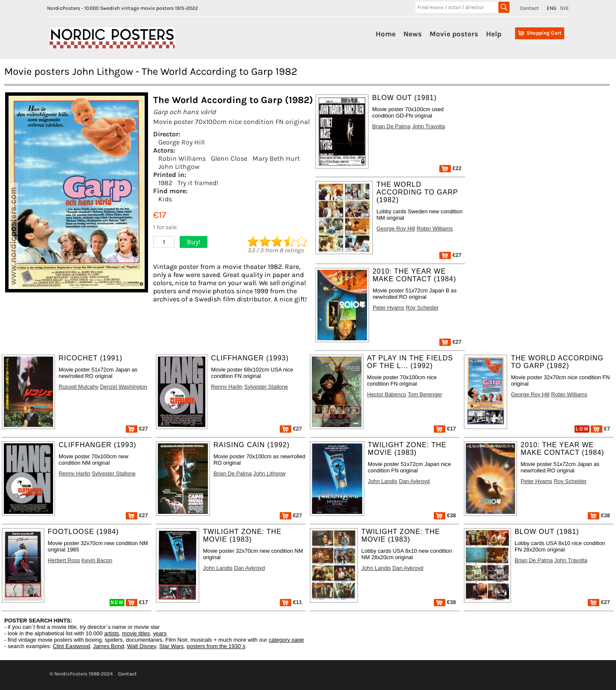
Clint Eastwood (71, 646)
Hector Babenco (387, 394)
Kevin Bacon (97, 560)
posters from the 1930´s (216, 646)
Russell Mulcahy (78, 387)
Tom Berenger (425, 394)
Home (386, 34)
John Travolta (428, 126)
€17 (445, 429)
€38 (445, 515)
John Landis (383, 481)
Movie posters (454, 34)
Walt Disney (142, 646)
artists (111, 633)
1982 (165, 183)
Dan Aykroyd (414, 481)
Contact (530, 8)
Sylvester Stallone (266, 387)
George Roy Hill (181, 142)
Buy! (194, 242)
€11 (291, 602)
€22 (450, 168)
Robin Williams (182, 158)
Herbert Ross (64, 560)
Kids (165, 199)
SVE (564, 8)
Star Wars (171, 646)
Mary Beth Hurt (276, 158)
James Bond (108, 646)
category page (286, 640)
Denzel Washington (124, 387)
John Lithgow (179, 167)
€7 (600, 429)
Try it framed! (198, 183)
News (413, 34)
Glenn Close (229, 158)
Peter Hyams (388, 308)
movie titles (136, 633)
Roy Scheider (422, 308)
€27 (450, 255)
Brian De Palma (391, 126)
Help (494, 34)
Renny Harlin (227, 387)
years (160, 633)
